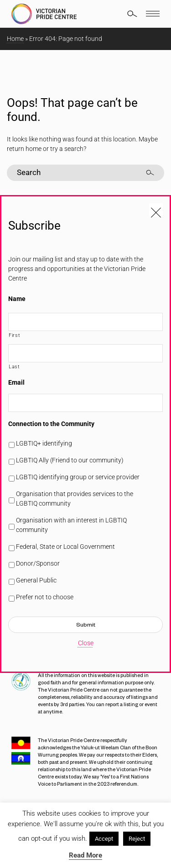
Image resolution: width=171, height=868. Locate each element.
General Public (36, 580)
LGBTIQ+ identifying (44, 443)
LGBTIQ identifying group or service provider (78, 477)
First (14, 335)
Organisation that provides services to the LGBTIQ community (75, 499)
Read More (85, 855)
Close (86, 643)
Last (14, 366)
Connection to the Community (51, 424)
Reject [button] (137, 839)
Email (16, 382)
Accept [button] (104, 839)
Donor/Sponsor (38, 563)
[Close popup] (156, 210)
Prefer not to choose (45, 597)
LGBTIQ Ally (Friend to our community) (70, 460)
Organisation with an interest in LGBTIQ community (71, 525)
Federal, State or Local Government (65, 547)
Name (17, 299)
